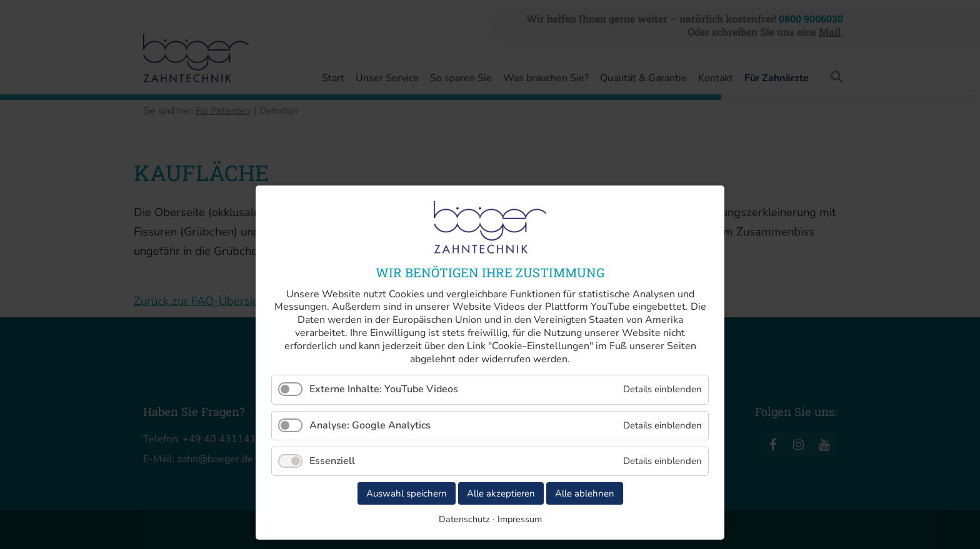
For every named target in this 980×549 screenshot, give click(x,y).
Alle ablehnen (585, 493)
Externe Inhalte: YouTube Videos (384, 389)
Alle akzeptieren (501, 493)
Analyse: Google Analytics (370, 425)
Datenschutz (464, 519)
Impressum (520, 519)
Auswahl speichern (407, 493)
